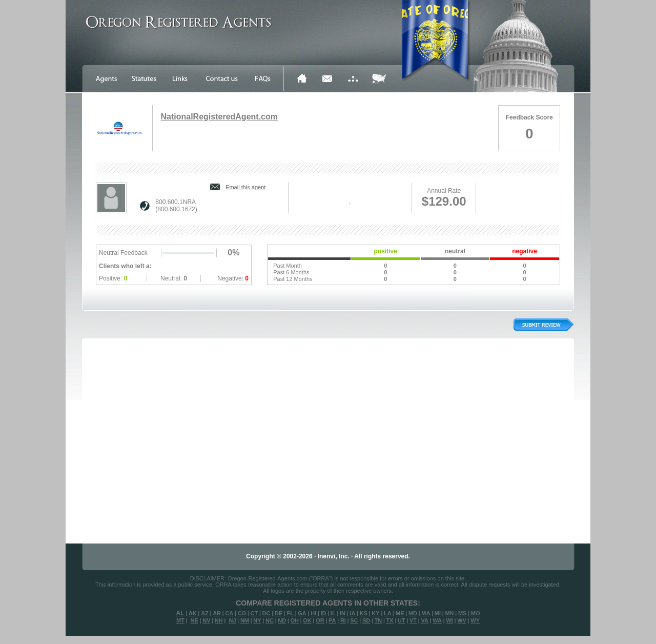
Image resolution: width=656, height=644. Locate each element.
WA (437, 620)
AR (217, 613)
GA (302, 613)
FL (290, 613)
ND (282, 620)
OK (307, 620)
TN (378, 620)
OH (294, 620)
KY (375, 613)
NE (194, 620)
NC (270, 620)
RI (343, 620)
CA (229, 613)
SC (354, 620)
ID (323, 613)
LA (388, 613)
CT (254, 613)
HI (313, 613)
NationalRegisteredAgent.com (219, 117)
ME (400, 613)
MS (463, 613)
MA (426, 613)
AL (180, 613)
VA (424, 620)
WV (462, 620)
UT (402, 620)
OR (320, 620)
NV (206, 620)
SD (366, 620)
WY (475, 620)
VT (413, 620)
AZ (205, 613)
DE (279, 613)
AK (193, 613)
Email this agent (245, 187)
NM (245, 620)
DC (266, 613)
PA (332, 620)
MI (438, 613)
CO (242, 613)
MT (180, 620)
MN (449, 613)
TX (390, 620)
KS (364, 613)
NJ (232, 620)
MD (413, 613)
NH (219, 620)
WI (449, 620)
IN (343, 613)
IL (333, 613)
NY (257, 620)
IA (352, 613)
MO (476, 613)
